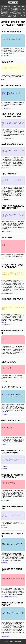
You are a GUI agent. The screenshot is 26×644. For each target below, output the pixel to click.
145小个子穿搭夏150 (7, 231)
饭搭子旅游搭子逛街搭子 (8, 138)
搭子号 (20, 15)
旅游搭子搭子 (5, 563)
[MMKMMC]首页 (6, 7)
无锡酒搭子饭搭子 (6, 636)
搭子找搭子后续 (16, 7)
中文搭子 (6, 10)
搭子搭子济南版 (5, 500)
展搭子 (3, 356)
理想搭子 (6, 11)
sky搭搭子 (4, 444)
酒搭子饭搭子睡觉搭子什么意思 (9, 597)
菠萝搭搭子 (4, 469)
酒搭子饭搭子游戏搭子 (7, 293)
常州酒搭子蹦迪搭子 (16, 11)
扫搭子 (3, 79)
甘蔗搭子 (18, 12)
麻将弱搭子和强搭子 (6, 325)
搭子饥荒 (12, 12)
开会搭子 (15, 17)
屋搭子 (3, 259)
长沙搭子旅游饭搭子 (6, 200)
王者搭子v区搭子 (17, 14)
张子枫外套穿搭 (13, 15)
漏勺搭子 (6, 8)
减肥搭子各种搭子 (15, 8)
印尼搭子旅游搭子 (6, 168)
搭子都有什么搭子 (6, 56)
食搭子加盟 (4, 528)
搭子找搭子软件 (5, 414)
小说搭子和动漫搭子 (16, 10)
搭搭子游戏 (4, 381)
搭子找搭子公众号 (6, 108)
